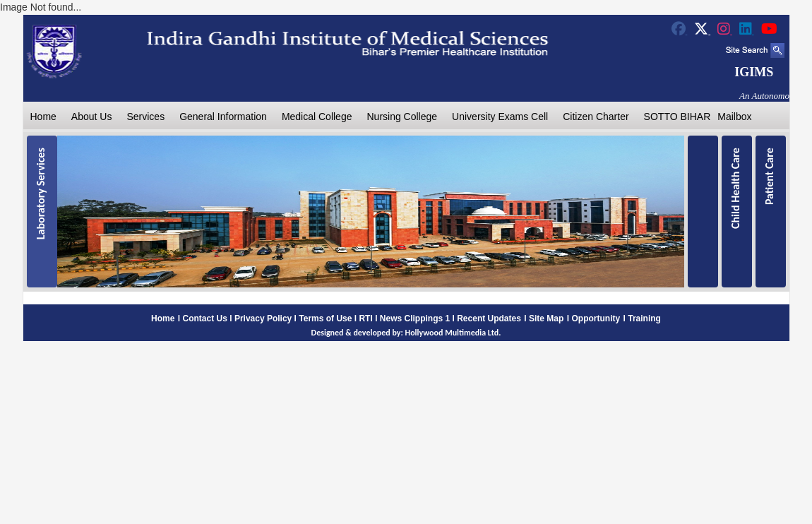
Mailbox (734, 117)
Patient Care (769, 176)
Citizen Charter (596, 117)
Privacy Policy (263, 318)
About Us (92, 117)
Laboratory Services (41, 193)
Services (145, 117)
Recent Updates (489, 318)
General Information (223, 117)
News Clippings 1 (415, 318)
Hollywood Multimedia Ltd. (453, 333)
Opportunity (596, 318)
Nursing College (402, 117)
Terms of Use (325, 318)
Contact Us (205, 318)
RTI (365, 318)
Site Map (546, 318)
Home (43, 117)
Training (644, 318)
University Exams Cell (500, 117)
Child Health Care (735, 188)
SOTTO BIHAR (677, 117)
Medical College (317, 117)
